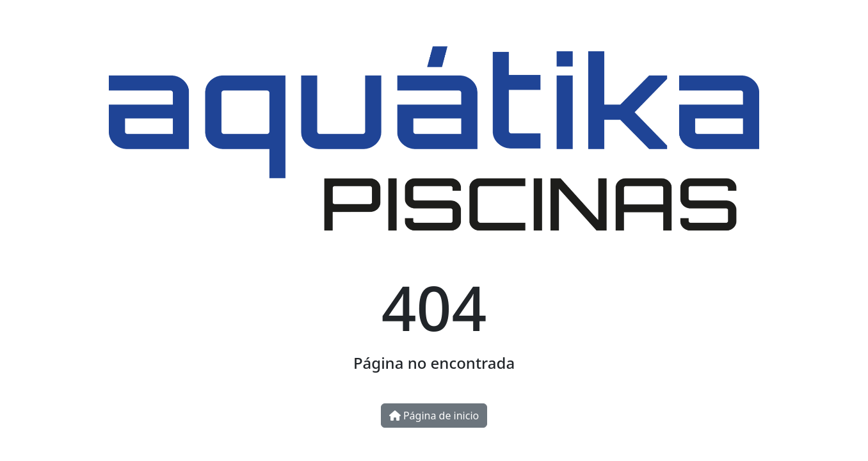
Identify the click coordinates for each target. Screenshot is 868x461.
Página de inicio (434, 416)
